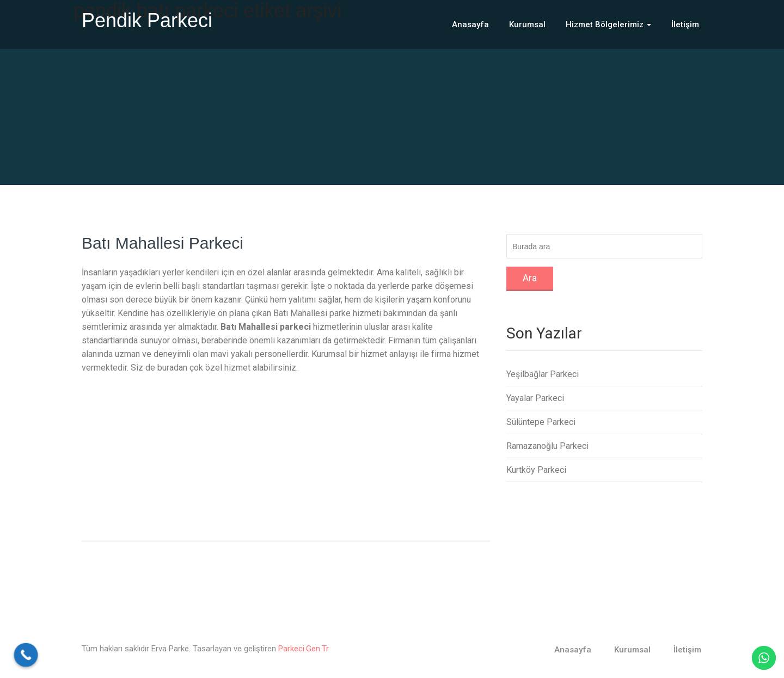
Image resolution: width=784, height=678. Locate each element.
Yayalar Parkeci (535, 398)
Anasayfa (470, 24)
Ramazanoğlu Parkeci (547, 446)
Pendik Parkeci (147, 20)
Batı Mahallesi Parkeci (163, 243)
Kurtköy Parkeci (536, 470)
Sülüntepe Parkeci (541, 422)
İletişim (685, 24)
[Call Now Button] (26, 655)
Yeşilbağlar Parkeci (543, 374)
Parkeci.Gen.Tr (304, 649)
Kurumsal (527, 24)
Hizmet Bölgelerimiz (608, 24)
